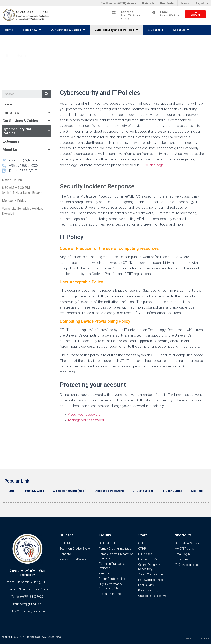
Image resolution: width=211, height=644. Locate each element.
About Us (181, 30)
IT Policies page (151, 165)
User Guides (167, 3)
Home (9, 30)
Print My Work (35, 491)
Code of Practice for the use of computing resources (109, 248)
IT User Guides (172, 491)
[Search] (47, 94)
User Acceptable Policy (81, 282)
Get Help (197, 491)
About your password (84, 414)
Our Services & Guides (68, 30)
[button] (195, 14)
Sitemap (185, 3)
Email (12, 491)
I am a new (32, 30)
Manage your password (86, 420)
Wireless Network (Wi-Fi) (70, 491)
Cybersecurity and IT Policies (116, 30)
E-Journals (155, 30)
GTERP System (143, 491)
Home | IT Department (197, 639)
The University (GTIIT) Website (119, 3)
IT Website (148, 3)
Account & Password (110, 491)
